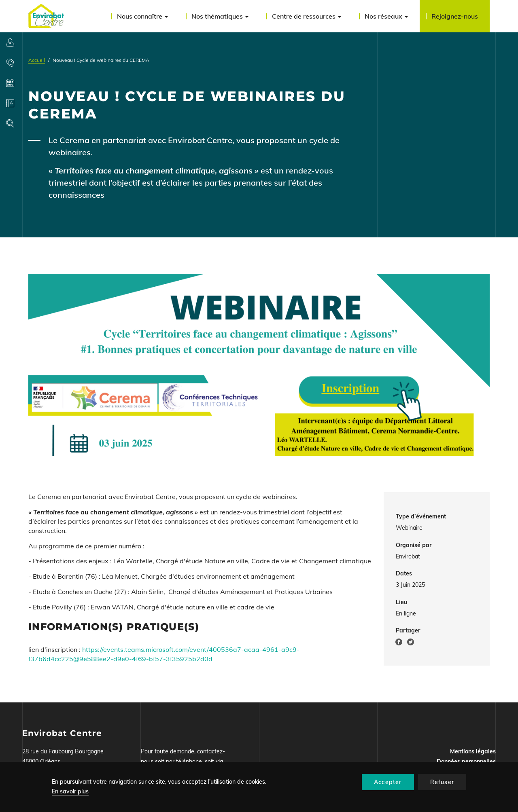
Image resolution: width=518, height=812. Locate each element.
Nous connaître (142, 16)
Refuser (442, 782)
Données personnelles (466, 761)
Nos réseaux (386, 16)
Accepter (388, 782)
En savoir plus (70, 791)
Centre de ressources (307, 16)
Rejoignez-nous (455, 16)
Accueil (37, 60)
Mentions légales (473, 751)
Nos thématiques (220, 16)
